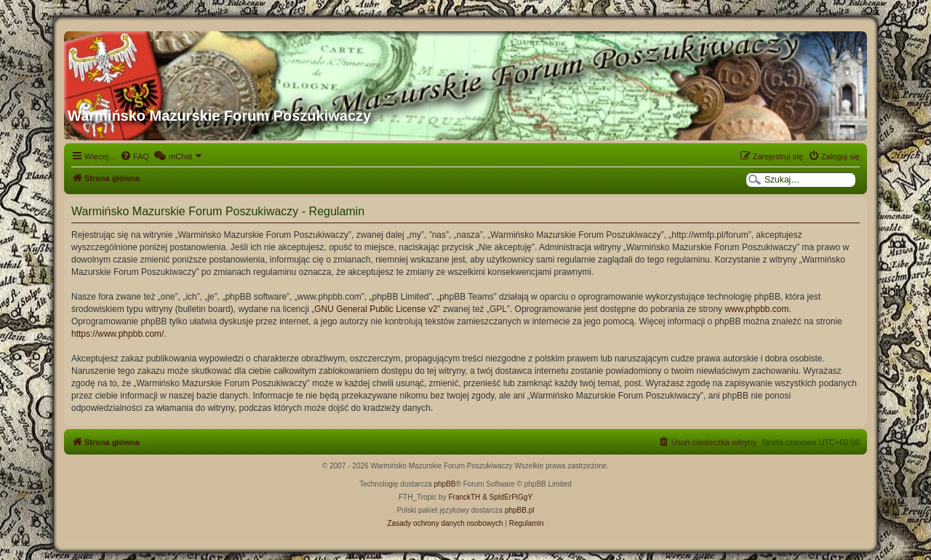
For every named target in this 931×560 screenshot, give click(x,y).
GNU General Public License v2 (376, 309)
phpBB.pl (520, 510)
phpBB (445, 484)
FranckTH (464, 497)
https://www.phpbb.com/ (117, 334)
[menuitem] (135, 156)
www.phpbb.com (756, 309)
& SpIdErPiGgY (507, 497)
